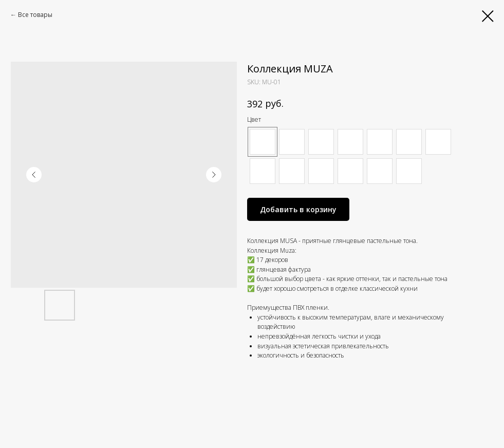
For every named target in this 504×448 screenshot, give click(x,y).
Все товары (35, 15)
